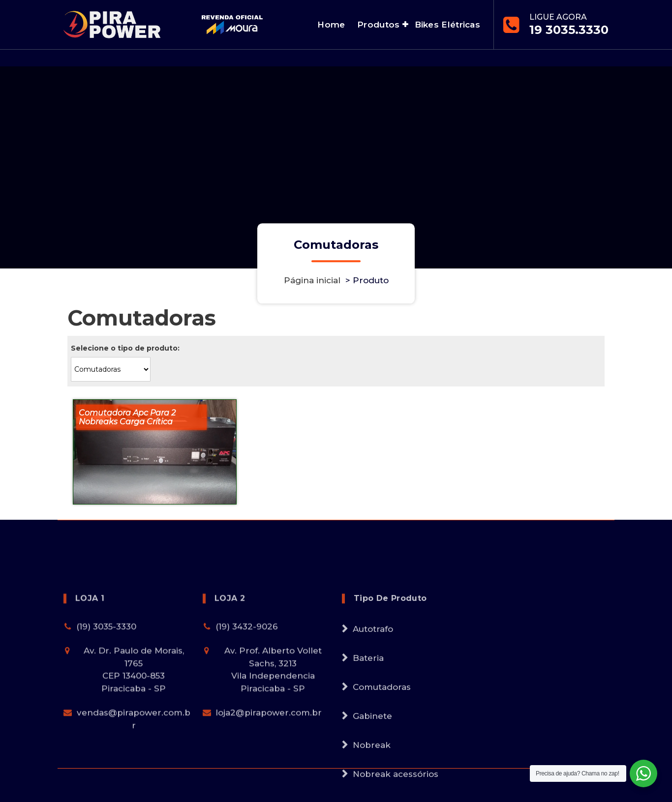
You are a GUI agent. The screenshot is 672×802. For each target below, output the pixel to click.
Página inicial (312, 280)
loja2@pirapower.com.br (269, 773)
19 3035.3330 (569, 30)
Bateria (368, 718)
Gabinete (372, 776)
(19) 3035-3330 (106, 687)
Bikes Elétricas (448, 25)
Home (331, 25)
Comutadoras (382, 747)
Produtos (378, 25)
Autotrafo (373, 689)
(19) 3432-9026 (247, 687)
